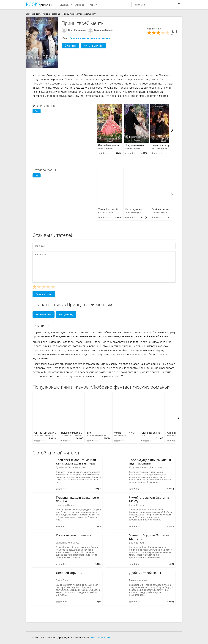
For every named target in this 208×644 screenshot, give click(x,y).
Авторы (80, 5)
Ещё (37, 111)
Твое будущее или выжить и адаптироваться (150, 462)
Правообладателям (101, 637)
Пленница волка (150, 434)
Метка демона (133, 210)
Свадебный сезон (108, 145)
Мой (97, 434)
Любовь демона (161, 210)
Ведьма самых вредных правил (72, 434)
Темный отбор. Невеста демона (109, 210)
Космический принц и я (74, 535)
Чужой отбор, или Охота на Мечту (149, 499)
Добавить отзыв (44, 294)
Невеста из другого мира (163, 145)
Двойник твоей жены (145, 573)
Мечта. (120, 434)
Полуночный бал (135, 145)
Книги (93, 5)
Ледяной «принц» (69, 573)
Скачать (70, 46)
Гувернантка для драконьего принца (77, 499)
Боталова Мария (103, 30)
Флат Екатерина (77, 30)
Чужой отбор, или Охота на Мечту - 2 (149, 537)
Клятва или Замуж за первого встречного (45, 434)
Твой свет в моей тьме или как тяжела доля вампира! (76, 462)
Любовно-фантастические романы (90, 38)
